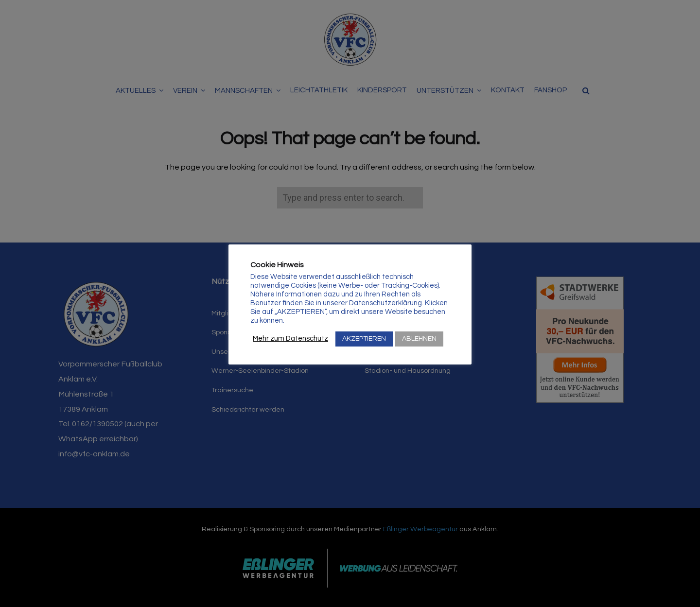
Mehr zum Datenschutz (290, 338)
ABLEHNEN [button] (419, 339)
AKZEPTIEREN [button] (364, 339)
